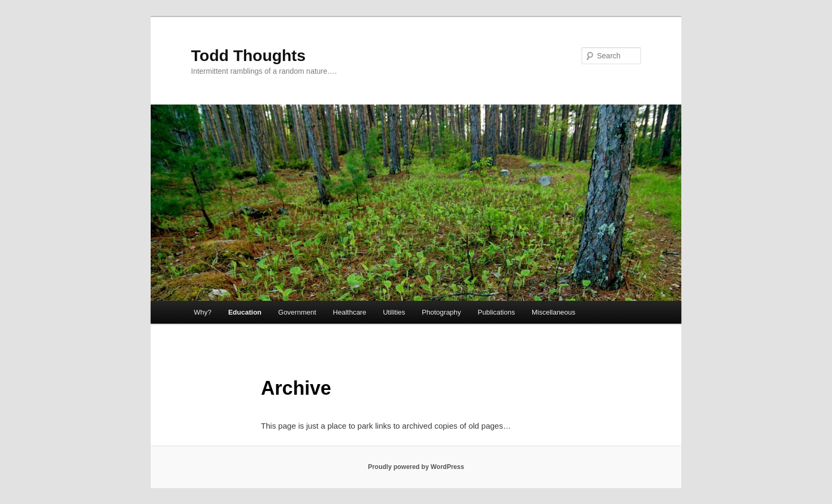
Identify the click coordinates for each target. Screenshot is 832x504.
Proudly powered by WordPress (416, 467)
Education (245, 312)
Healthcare (349, 312)
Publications (496, 312)
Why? (202, 312)
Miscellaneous (553, 312)
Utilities (394, 312)
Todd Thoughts (248, 55)
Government (297, 312)
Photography (441, 312)
